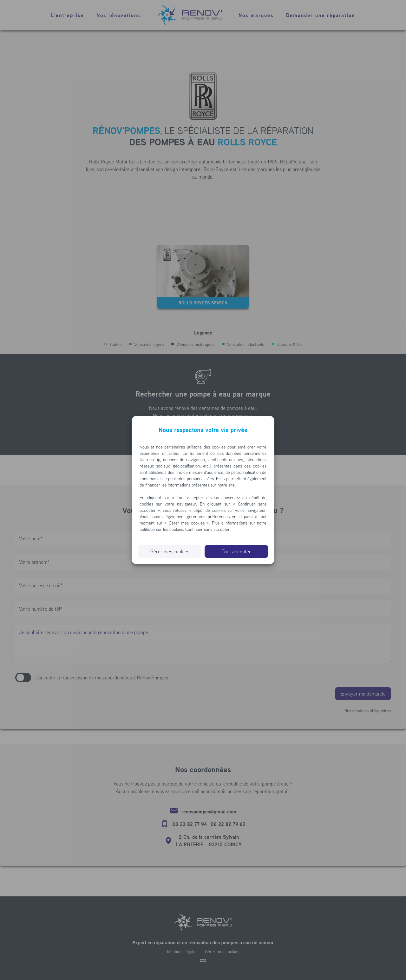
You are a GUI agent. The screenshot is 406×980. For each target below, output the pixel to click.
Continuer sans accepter (207, 529)
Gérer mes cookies (170, 551)
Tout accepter (236, 551)
